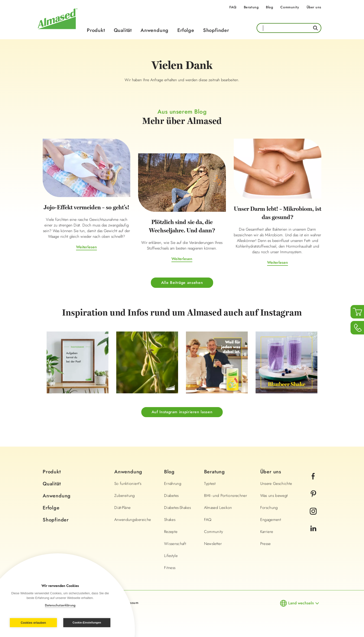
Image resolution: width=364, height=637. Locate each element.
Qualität (123, 30)
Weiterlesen (86, 247)
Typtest (210, 484)
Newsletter (213, 544)
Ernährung (173, 484)
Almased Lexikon (218, 508)
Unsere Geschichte (276, 484)
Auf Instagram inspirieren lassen (182, 412)
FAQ (233, 7)
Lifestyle (171, 556)
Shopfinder (216, 30)
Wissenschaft (175, 544)
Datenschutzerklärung (60, 605)
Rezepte (171, 532)
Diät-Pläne (123, 508)
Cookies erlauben (33, 623)
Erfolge (186, 30)
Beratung (251, 7)
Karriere (267, 532)
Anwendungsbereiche (133, 520)
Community (290, 7)
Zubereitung (125, 496)
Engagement (271, 520)
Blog (269, 7)
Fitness (170, 568)
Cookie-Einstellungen (87, 623)
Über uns (314, 7)
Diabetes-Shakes (177, 508)
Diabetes (171, 496)
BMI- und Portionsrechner (226, 496)
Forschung (269, 508)
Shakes (170, 520)
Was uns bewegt (274, 496)
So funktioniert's (128, 484)
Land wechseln (301, 603)
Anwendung (155, 30)
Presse (266, 544)
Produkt (96, 30)
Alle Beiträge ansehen (182, 283)
